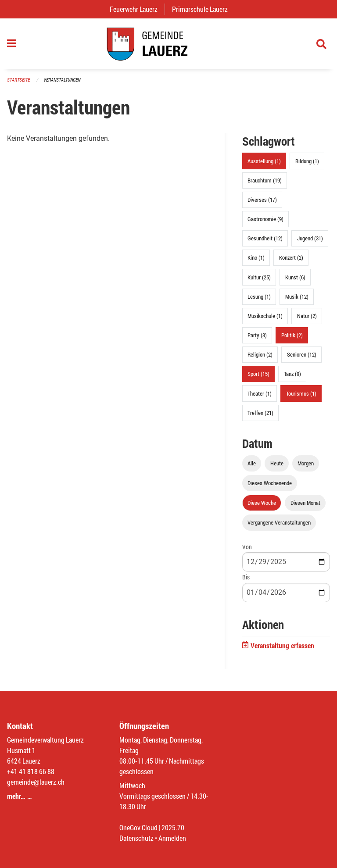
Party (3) (257, 335)
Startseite (18, 80)
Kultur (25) (259, 277)
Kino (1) (256, 257)
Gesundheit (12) (265, 238)
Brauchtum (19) (265, 180)
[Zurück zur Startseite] (168, 44)
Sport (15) (258, 374)
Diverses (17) (262, 200)
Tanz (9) (292, 374)
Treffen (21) (260, 413)
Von (247, 547)
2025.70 (173, 827)
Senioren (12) (302, 354)
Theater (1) (260, 393)
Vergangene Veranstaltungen (279, 522)
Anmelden (172, 838)
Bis (246, 577)
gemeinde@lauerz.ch (36, 782)
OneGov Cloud (138, 827)
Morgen (306, 463)
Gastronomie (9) (265, 219)
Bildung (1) (307, 161)
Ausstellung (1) (264, 161)
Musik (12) (297, 296)
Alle (252, 463)
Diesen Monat (305, 503)
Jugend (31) (310, 238)
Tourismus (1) (301, 393)
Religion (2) (260, 354)
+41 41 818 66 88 (31, 771)
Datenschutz (136, 838)
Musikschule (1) (265, 316)
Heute (277, 463)
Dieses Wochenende (270, 483)
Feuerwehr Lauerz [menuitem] (137, 9)
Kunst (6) (295, 277)
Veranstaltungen (62, 80)
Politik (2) (292, 335)
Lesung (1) (259, 296)
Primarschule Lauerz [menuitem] (203, 9)
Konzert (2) (291, 257)
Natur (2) (307, 316)
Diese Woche (262, 503)
